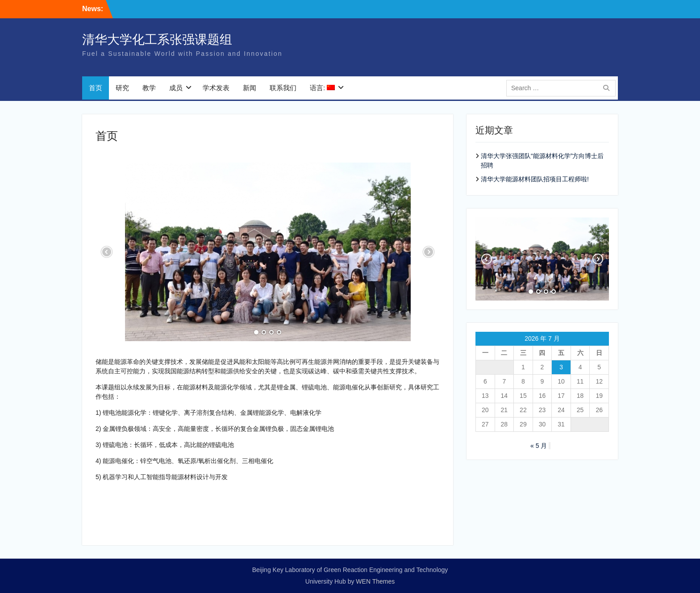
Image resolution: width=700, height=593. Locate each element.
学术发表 (216, 89)
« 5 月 (539, 446)
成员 (176, 89)
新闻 (250, 89)
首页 (96, 89)
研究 (122, 89)
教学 (149, 89)
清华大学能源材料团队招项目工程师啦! (535, 179)
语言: (322, 89)
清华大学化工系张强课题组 (157, 41)
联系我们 (283, 89)
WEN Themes (375, 581)
